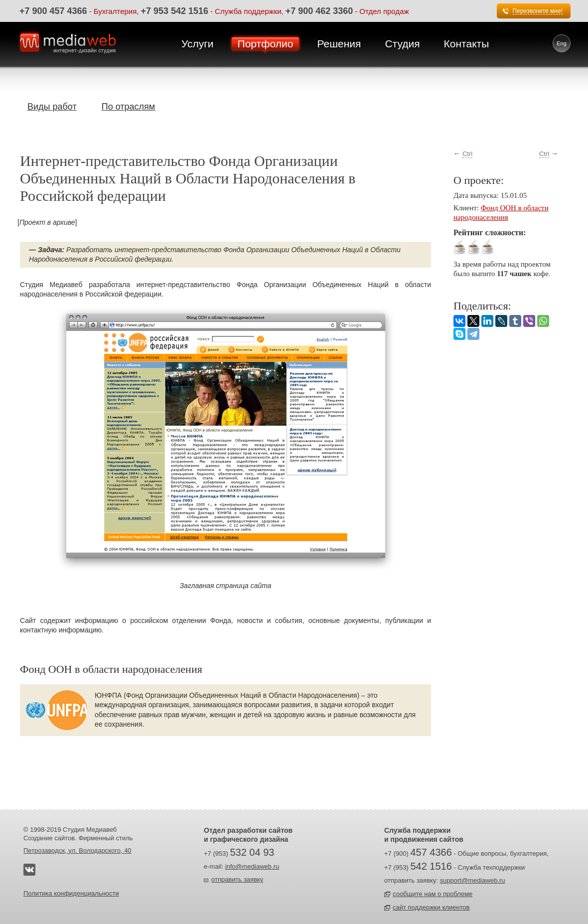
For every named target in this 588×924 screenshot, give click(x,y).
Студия (402, 44)
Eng (562, 43)
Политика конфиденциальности (71, 893)
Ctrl (467, 154)
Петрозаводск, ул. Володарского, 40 (77, 850)
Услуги (198, 44)
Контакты (467, 44)
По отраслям (128, 107)
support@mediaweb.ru (473, 880)
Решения (339, 44)
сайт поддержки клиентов (431, 907)
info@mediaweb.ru (252, 866)
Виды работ (52, 107)
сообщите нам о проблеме (433, 894)
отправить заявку (237, 879)
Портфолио (266, 44)
